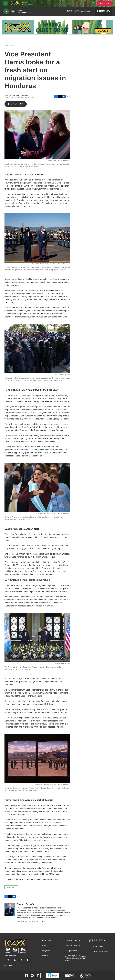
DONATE (105, 3)
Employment (45, 951)
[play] (6, 11)
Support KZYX (46, 941)
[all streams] (103, 11)
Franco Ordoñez (20, 96)
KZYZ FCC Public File (72, 946)
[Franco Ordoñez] (10, 909)
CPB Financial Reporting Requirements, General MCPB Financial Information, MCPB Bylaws (75, 958)
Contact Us (45, 956)
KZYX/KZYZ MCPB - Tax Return (97, 941)
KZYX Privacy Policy (96, 946)
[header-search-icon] (94, 3)
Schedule (44, 946)
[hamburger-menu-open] (6, 3)
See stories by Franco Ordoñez (31, 921)
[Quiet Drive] (57, 27)
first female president (30, 546)
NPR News (9, 46)
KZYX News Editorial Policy (98, 951)
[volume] (13, 11)
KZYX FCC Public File (72, 941)
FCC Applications (71, 951)
